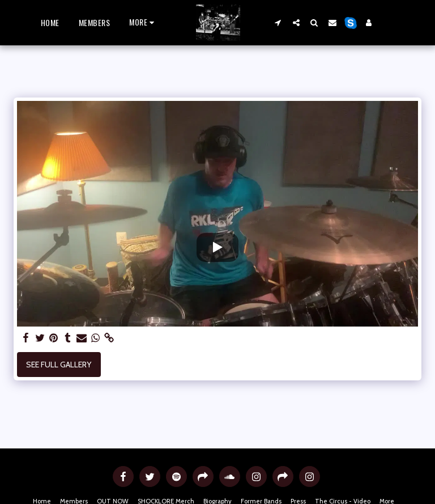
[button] (278, 22)
